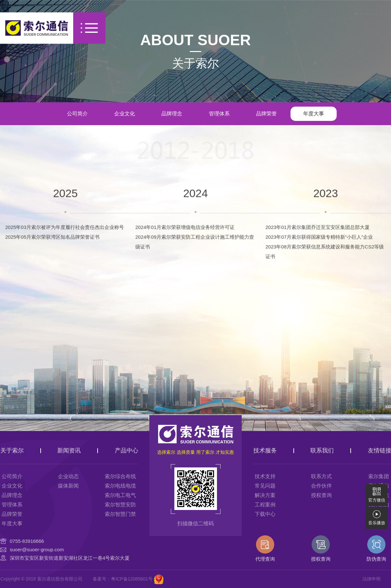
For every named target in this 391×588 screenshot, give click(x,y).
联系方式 (321, 476)
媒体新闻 (68, 486)
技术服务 (265, 451)
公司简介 (77, 114)
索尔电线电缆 (120, 486)
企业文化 (125, 114)
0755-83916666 (27, 541)
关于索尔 (195, 63)
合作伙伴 (321, 486)
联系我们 (322, 451)
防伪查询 (376, 549)
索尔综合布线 (120, 476)
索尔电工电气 (120, 495)
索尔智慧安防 (120, 505)
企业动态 (68, 476)
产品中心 (127, 451)
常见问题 (265, 486)
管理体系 (219, 114)
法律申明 (371, 579)
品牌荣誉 (266, 114)
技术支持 (265, 476)
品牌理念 (172, 114)
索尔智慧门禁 (120, 514)
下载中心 (265, 514)
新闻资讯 (69, 451)
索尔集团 (379, 476)
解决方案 (265, 495)
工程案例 (265, 505)
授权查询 (321, 495)
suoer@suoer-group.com (37, 549)
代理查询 (265, 549)
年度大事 (314, 114)
